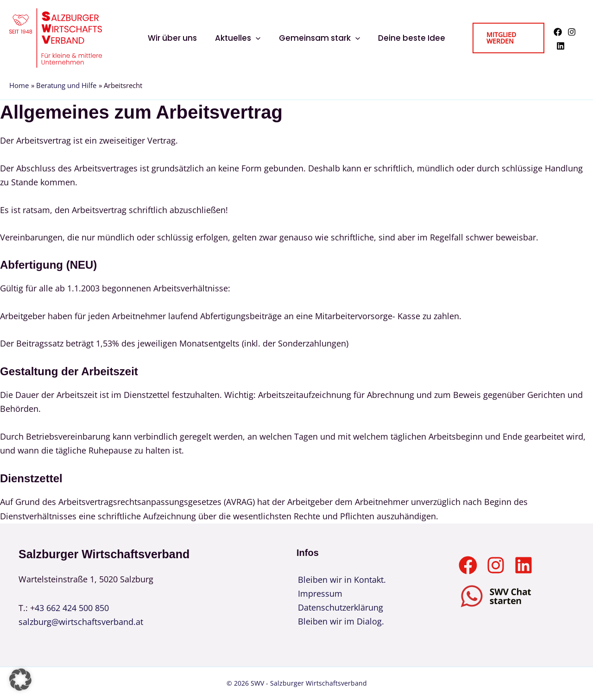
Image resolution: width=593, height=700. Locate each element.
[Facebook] (556, 32)
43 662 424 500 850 (72, 608)
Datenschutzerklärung (339, 608)
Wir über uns (176, 38)
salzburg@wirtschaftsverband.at (81, 622)
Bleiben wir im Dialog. (340, 622)
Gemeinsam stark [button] (318, 38)
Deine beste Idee (408, 38)
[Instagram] (570, 32)
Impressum (319, 593)
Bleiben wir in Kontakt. (341, 580)
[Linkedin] (559, 46)
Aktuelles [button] (239, 38)
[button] (257, 38)
